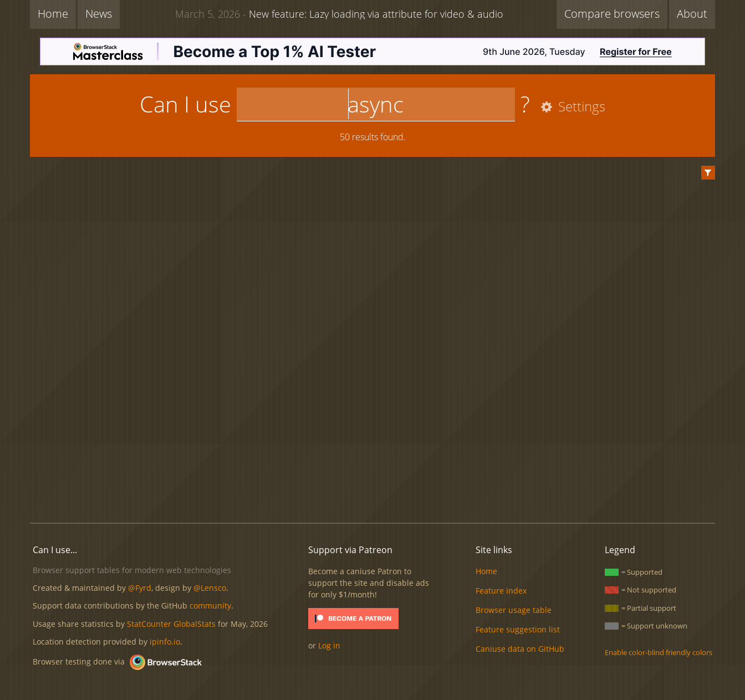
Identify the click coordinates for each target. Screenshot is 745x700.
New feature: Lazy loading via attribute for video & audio (339, 13)
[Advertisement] (372, 477)
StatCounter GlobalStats (171, 624)
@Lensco (210, 588)
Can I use (185, 104)
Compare (612, 14)
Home (53, 14)
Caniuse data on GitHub (520, 649)
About (692, 14)
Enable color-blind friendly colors (659, 652)
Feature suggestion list (518, 629)
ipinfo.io (165, 642)
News (99, 14)
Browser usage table (514, 610)
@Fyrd (140, 588)
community (210, 606)
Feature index (501, 591)
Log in (329, 645)
